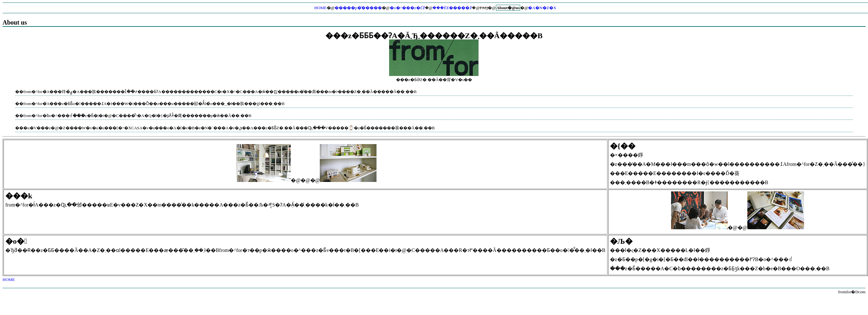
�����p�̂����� (358, 8)
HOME (320, 8)
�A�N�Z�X (542, 8)
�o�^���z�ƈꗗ (407, 8)
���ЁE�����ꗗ (452, 8)
